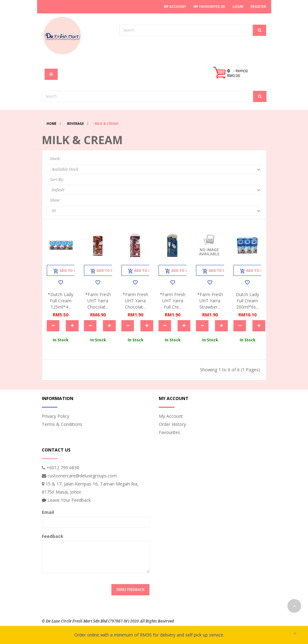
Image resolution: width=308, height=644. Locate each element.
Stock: (55, 159)
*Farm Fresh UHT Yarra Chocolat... (98, 301)
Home (51, 124)
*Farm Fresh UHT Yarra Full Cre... (173, 301)
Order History (172, 424)
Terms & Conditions (62, 424)
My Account (171, 416)
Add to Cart (68, 271)
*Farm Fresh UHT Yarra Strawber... (210, 301)
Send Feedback (130, 590)
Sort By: (57, 180)
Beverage (76, 124)
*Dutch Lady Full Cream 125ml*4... (61, 301)
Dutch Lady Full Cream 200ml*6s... (247, 301)
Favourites (169, 432)
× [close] (295, 634)
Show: (55, 200)
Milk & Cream (106, 124)
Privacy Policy (56, 416)
